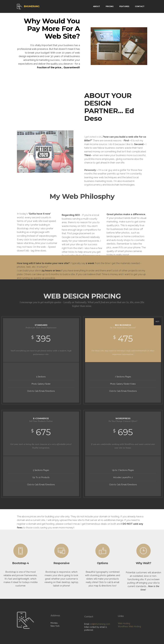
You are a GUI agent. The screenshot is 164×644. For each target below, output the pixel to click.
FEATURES (124, 6)
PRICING (110, 6)
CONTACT (140, 6)
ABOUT (97, 6)
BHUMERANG (32, 6)
